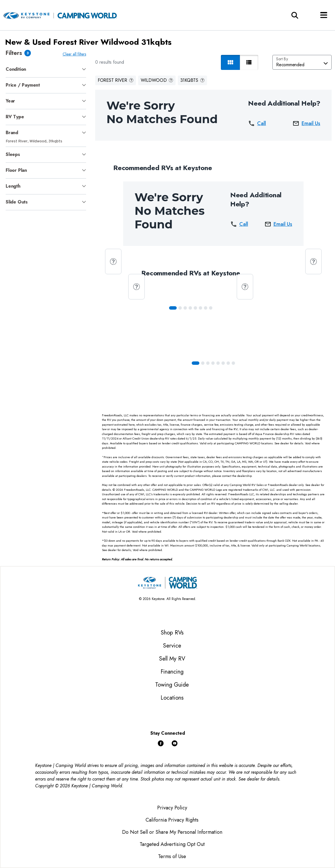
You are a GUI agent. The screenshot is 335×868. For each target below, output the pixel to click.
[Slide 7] (211, 308)
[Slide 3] (190, 308)
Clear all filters (74, 54)
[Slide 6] (206, 308)
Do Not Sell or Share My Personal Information (172, 832)
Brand (12, 133)
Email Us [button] (306, 123)
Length (13, 186)
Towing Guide (172, 685)
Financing (172, 672)
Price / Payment (23, 85)
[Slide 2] (185, 308)
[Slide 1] (180, 308)
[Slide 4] (195, 308)
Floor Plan (16, 170)
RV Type (15, 117)
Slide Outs (17, 202)
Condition (16, 69)
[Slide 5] (200, 308)
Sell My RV (172, 659)
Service (172, 646)
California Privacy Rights (172, 820)
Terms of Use (172, 856)
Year (10, 101)
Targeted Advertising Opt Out (172, 844)
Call (257, 123)
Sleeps (13, 154)
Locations (172, 698)
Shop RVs (172, 633)
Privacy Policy (172, 808)
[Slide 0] (173, 308)
